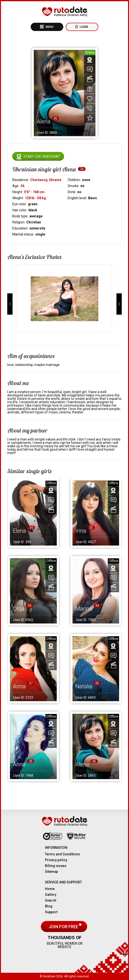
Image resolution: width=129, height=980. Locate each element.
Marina (84, 609)
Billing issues (56, 866)
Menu (49, 27)
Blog (49, 906)
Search (51, 900)
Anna (19, 686)
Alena (82, 764)
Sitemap (51, 872)
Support (51, 912)
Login (83, 27)
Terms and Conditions (62, 854)
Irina (81, 531)
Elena (19, 531)
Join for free (64, 927)
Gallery (51, 895)
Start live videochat (42, 157)
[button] (10, 304)
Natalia (84, 686)
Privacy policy (56, 860)
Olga (19, 609)
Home (50, 889)
